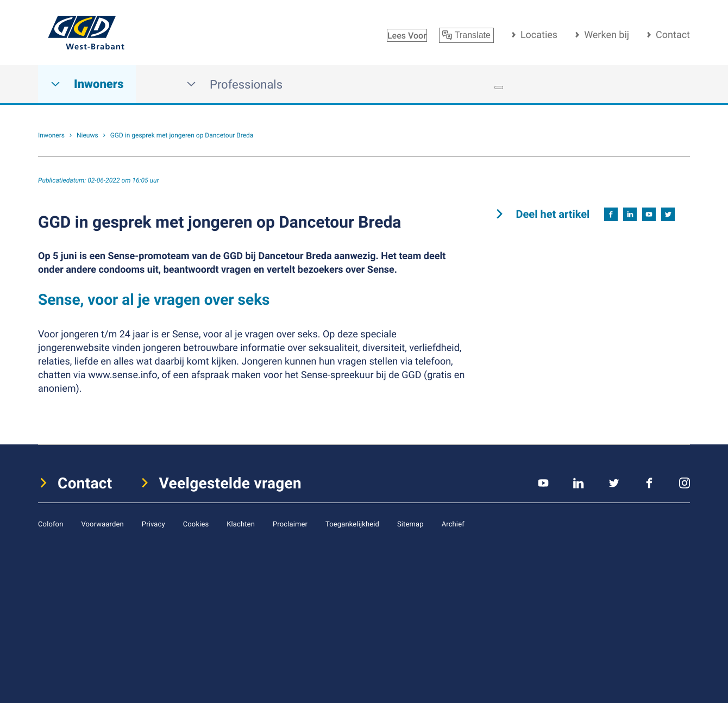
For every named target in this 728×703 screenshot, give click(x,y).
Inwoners (87, 84)
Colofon (51, 524)
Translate (466, 35)
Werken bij (607, 35)
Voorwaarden (102, 524)
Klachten (241, 524)
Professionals (234, 84)
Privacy (153, 524)
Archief (453, 524)
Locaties (539, 35)
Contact (673, 35)
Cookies (196, 524)
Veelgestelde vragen (231, 483)
